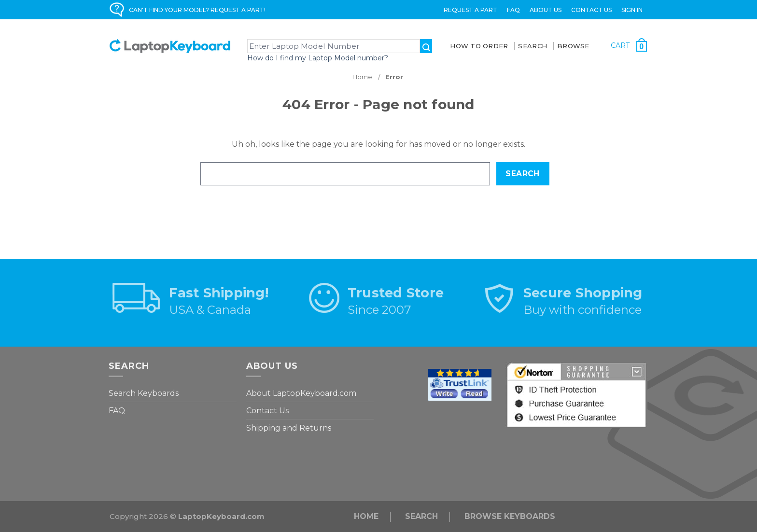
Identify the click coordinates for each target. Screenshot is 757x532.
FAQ (513, 10)
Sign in (632, 10)
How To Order (479, 46)
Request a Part (470, 10)
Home (366, 516)
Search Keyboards (144, 393)
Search (421, 516)
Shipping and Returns (289, 428)
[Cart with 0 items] (629, 45)
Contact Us (591, 10)
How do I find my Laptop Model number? (318, 58)
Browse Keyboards (510, 516)
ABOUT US (546, 10)
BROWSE (573, 46)
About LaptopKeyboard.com (301, 393)
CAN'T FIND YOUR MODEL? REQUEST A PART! (197, 10)
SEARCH (533, 46)
